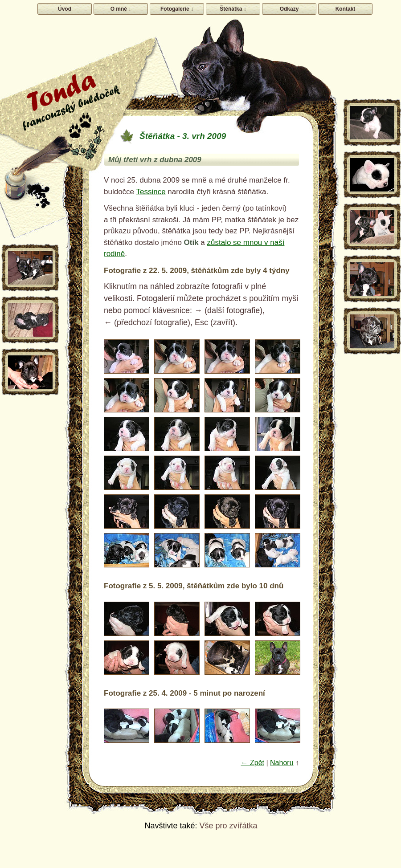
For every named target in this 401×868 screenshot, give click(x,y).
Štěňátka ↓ (233, 9)
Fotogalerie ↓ (177, 9)
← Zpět (253, 763)
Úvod (65, 9)
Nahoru (282, 763)
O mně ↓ (121, 9)
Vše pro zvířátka (228, 826)
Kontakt (346, 9)
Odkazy (289, 9)
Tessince (151, 192)
